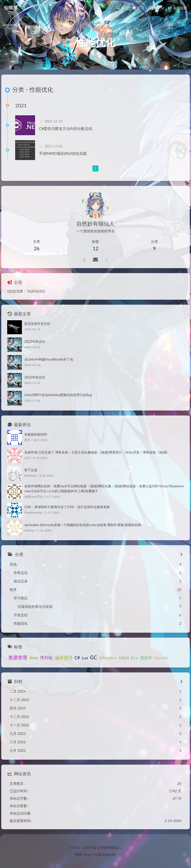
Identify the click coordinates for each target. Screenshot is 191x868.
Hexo (87, 854)
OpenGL (162, 658)
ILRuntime (108, 658)
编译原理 (64, 658)
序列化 (46, 658)
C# (77, 658)
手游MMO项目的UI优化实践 (63, 153)
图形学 (146, 658)
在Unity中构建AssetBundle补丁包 (49, 359)
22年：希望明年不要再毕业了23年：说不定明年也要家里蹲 (67, 507)
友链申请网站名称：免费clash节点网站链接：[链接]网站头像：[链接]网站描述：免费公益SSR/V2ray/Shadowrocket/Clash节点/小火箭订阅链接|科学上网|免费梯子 (104, 489)
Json (34, 658)
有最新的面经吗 (36, 434)
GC (94, 657)
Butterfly (109, 854)
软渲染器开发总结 (37, 324)
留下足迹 (31, 470)
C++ (134, 658)
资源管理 (18, 657)
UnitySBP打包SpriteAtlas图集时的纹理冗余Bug (58, 395)
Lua (85, 658)
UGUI (124, 658)
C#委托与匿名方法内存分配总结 (66, 128)
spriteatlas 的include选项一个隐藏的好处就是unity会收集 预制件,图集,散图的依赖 (83, 525)
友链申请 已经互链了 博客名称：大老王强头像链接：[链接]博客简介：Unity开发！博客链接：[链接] (96, 452)
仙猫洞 (11, 7)
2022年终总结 (35, 377)
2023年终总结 (35, 341)
